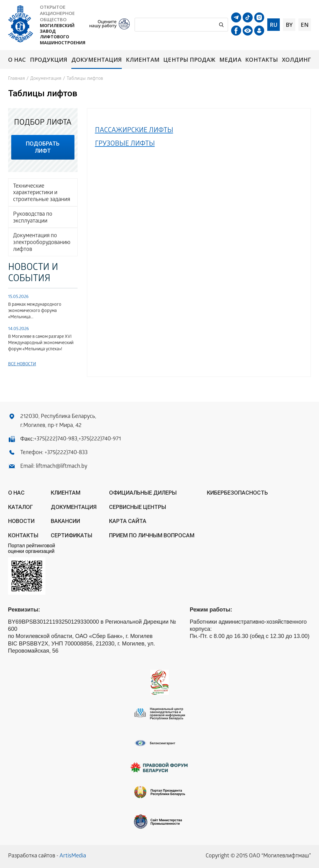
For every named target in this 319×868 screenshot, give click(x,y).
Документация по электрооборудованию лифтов (42, 243)
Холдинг (297, 60)
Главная (17, 79)
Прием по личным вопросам (152, 535)
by (289, 25)
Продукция (49, 60)
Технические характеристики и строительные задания (42, 193)
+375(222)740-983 (56, 439)
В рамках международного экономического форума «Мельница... (35, 311)
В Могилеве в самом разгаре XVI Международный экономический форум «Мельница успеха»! (41, 343)
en (305, 25)
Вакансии (65, 521)
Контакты (262, 60)
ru (274, 25)
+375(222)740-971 (100, 439)
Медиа (230, 60)
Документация (97, 60)
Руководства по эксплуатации (33, 218)
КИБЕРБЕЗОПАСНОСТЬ (237, 493)
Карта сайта (128, 521)
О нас (17, 60)
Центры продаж (189, 60)
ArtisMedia (73, 856)
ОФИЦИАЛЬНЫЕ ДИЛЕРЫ (143, 493)
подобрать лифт (43, 147)
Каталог (21, 507)
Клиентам (143, 60)
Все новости (22, 364)
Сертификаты (71, 535)
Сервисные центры (138, 507)
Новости (21, 521)
